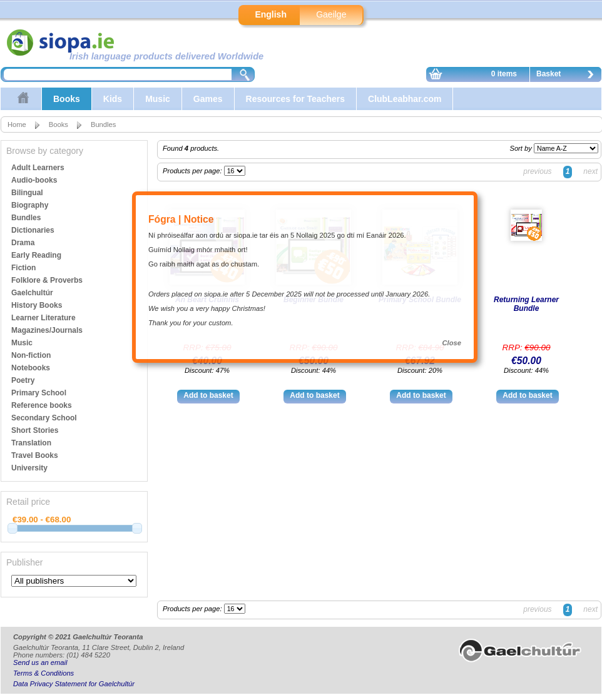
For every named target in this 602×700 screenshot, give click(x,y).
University (29, 468)
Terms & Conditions (43, 673)
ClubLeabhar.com (405, 99)
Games (208, 99)
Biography (30, 205)
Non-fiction (31, 355)
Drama (23, 243)
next (590, 171)
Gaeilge (331, 14)
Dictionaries (33, 230)
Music (158, 99)
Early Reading (36, 255)
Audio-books (34, 180)
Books (67, 99)
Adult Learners (38, 168)
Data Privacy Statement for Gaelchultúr (74, 684)
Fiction (23, 268)
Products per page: (193, 171)
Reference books (42, 405)
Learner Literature (43, 318)
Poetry (23, 380)
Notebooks (31, 368)
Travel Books (35, 455)
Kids (113, 99)
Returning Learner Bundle (526, 304)
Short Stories (35, 430)
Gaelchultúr (32, 293)
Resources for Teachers (295, 99)
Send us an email (40, 662)
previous (537, 171)
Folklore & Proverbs (47, 280)
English (271, 14)
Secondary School (44, 418)
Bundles (103, 124)
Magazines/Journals (47, 330)
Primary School (39, 393)
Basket (568, 76)
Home (17, 124)
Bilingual (27, 193)
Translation (31, 443)
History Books (37, 305)
